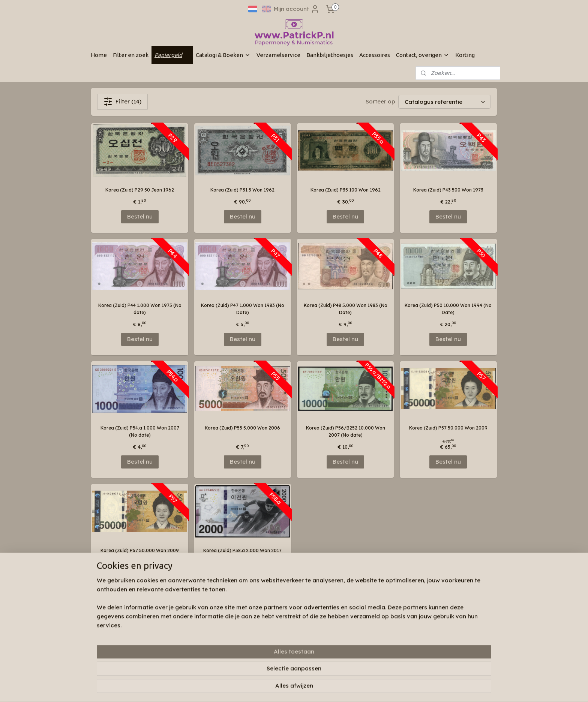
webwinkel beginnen (323, 688)
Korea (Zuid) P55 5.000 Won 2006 (242, 428)
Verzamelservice (278, 55)
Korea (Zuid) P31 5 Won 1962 (242, 190)
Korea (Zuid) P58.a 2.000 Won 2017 (242, 550)
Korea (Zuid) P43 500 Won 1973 (448, 190)
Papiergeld (172, 55)
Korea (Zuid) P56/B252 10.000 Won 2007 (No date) (346, 431)
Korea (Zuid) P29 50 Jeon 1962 (140, 190)
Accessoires (375, 55)
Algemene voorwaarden (200, 657)
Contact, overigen (423, 55)
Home (99, 55)
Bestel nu (140, 216)
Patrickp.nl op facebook (289, 618)
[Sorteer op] (445, 102)
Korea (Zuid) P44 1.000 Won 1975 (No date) (140, 309)
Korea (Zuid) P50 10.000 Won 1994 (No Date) (448, 309)
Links (179, 650)
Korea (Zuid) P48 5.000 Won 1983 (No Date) (346, 309)
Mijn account (297, 9)
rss (295, 688)
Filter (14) (122, 102)
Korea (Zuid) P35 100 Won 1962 (346, 190)
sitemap (280, 688)
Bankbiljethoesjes (330, 55)
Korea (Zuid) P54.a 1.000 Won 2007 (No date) (140, 431)
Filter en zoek (131, 55)
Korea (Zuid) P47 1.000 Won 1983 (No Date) (243, 309)
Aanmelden (361, 646)
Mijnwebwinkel (389, 688)
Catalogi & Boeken (223, 55)
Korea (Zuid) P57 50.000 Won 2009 (448, 428)
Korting (465, 55)
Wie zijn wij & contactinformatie (209, 628)
